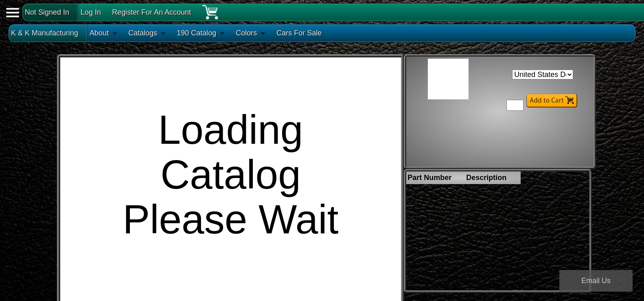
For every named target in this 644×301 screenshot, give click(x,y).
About (99, 33)
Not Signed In (47, 12)
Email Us (596, 281)
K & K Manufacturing (45, 33)
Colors (246, 33)
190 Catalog (196, 33)
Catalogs (143, 33)
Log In (91, 12)
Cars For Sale (299, 33)
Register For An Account (151, 12)
